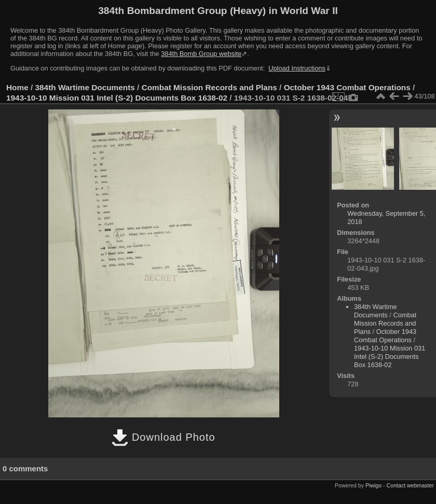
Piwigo (373, 485)
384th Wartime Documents (85, 87)
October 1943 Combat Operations (347, 87)
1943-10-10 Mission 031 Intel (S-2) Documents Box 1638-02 (117, 98)
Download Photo (163, 437)
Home (17, 87)
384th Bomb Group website (201, 54)
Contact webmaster (410, 485)
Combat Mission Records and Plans (209, 87)
